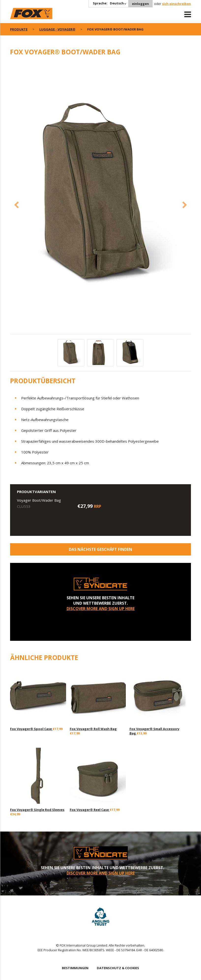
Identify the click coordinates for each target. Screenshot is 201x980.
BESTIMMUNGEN (75, 968)
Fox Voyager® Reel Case (90, 810)
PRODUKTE (19, 29)
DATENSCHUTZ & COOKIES (118, 968)
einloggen (140, 4)
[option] (101, 198)
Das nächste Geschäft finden (100, 549)
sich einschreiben (176, 4)
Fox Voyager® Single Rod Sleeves (37, 810)
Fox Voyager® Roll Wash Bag (93, 729)
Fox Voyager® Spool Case (31, 729)
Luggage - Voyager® (57, 29)
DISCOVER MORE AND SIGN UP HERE (101, 609)
